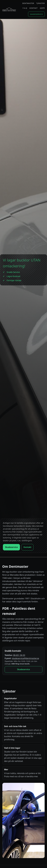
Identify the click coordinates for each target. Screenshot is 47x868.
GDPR (42, 8)
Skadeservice (36, 14)
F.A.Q (25, 8)
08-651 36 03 (19, 655)
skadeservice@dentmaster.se (26, 658)
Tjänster (41, 3)
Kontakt (34, 8)
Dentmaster (28, 3)
